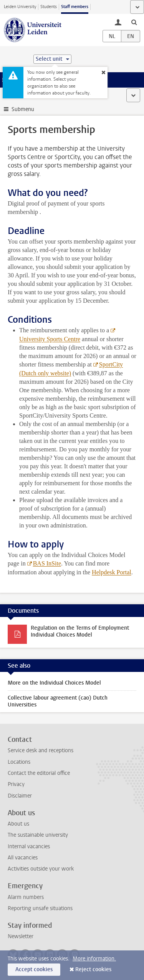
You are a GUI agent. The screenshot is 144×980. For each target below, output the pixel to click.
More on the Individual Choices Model (54, 683)
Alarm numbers (26, 897)
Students (49, 7)
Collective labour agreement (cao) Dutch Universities (58, 701)
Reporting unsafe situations (40, 908)
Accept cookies (34, 969)
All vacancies (23, 858)
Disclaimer (20, 796)
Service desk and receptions (41, 750)
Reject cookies (93, 969)
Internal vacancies (29, 847)
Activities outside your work (41, 869)
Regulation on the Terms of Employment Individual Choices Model (80, 631)
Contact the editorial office (39, 773)
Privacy (16, 784)
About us (18, 824)
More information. (94, 959)
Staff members (75, 7)
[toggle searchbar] (134, 22)
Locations (19, 762)
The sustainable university (38, 835)
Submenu (23, 109)
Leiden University (20, 7)
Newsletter (21, 936)
